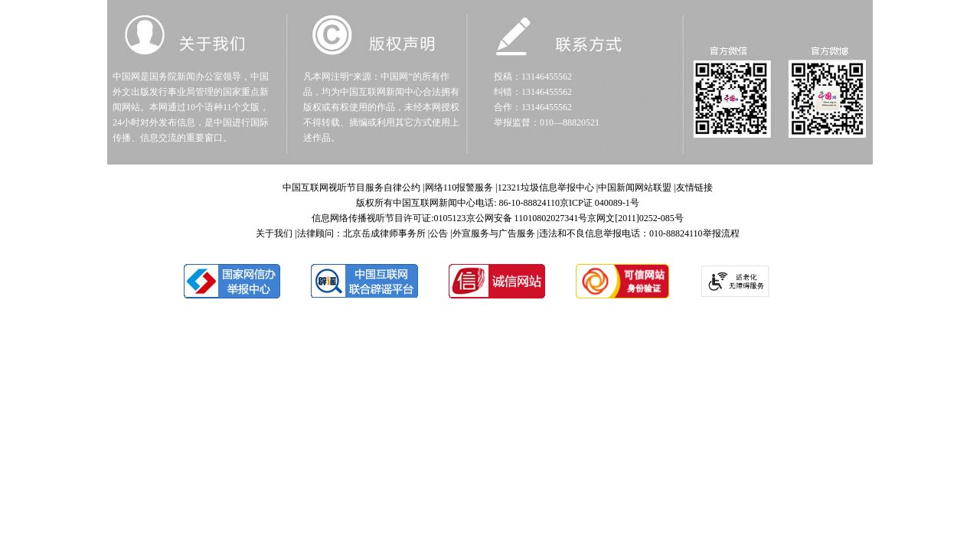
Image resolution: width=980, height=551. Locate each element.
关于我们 (274, 233)
